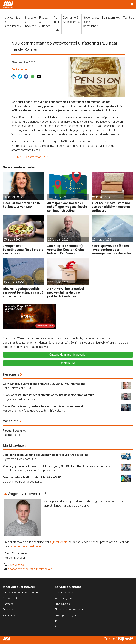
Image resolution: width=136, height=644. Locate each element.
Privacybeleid (63, 604)
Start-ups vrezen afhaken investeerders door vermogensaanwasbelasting (112, 250)
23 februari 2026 (102, 240)
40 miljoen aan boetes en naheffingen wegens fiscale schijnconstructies (67, 207)
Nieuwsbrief (10, 598)
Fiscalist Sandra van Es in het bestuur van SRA (21, 205)
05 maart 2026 (13, 240)
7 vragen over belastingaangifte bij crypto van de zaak (23, 250)
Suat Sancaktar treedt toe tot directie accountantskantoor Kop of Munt (49, 395)
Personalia (11, 374)
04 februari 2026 (58, 283)
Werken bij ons (63, 598)
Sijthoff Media (59, 542)
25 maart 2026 (13, 197)
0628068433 (16, 565)
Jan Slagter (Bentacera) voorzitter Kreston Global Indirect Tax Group (66, 250)
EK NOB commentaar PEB (32, 157)
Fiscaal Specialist (14, 431)
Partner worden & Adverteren (20, 593)
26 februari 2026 (58, 240)
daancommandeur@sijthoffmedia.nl (30, 569)
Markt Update (13, 445)
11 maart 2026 (57, 197)
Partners (8, 604)
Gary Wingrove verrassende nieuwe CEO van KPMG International (44, 384)
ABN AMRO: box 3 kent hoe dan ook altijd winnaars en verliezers (111, 207)
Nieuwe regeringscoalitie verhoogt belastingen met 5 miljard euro (23, 292)
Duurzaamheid (111, 18)
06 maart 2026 (101, 197)
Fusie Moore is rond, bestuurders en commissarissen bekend (43, 406)
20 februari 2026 (14, 283)
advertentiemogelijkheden (26, 546)
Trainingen (9, 610)
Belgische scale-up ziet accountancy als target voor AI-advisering (46, 455)
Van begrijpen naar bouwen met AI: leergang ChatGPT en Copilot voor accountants (56, 466)
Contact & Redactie (66, 593)
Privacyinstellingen (66, 615)
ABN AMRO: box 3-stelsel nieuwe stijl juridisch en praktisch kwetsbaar (66, 292)
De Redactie (19, 69)
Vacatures (11, 421)
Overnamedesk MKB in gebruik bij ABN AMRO (32, 477)
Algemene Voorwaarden (69, 610)
